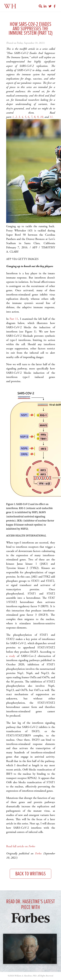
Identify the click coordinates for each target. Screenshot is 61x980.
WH (10, 6)
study (12, 656)
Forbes (38, 853)
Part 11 (14, 319)
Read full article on (21, 846)
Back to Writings (30, 874)
